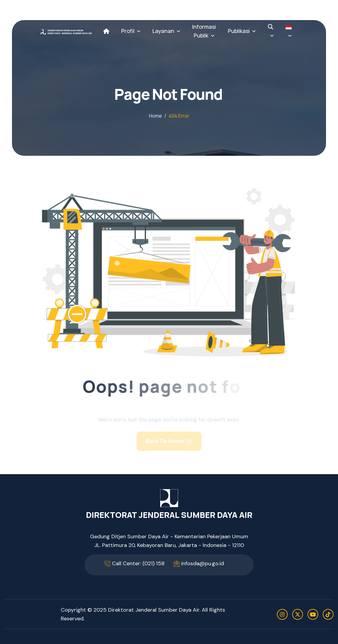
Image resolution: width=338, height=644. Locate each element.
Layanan (163, 31)
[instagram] (282, 614)
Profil (128, 31)
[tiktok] (328, 614)
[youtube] (313, 614)
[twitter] (298, 614)
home (156, 116)
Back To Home (165, 444)
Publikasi (239, 31)
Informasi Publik (204, 31)
